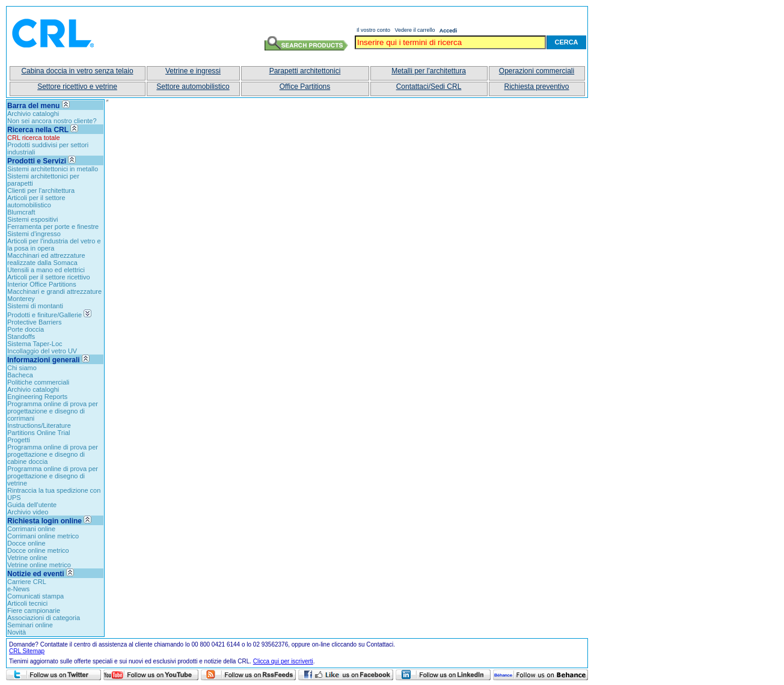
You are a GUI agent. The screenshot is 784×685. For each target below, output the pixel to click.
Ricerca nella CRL (38, 130)
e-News (18, 589)
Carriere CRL (27, 582)
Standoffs (21, 336)
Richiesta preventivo (536, 87)
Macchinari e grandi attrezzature (54, 291)
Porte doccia (26, 329)
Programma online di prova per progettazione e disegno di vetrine (53, 476)
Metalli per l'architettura (429, 71)
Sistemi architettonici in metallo (53, 169)
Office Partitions (305, 87)
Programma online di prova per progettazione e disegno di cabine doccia (53, 454)
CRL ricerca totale (34, 138)
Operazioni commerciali (537, 71)
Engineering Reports (37, 397)
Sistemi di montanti (35, 306)
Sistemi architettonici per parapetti (43, 180)
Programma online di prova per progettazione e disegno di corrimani (53, 411)
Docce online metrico (38, 550)
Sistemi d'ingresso (34, 234)
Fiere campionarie (34, 610)
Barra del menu (33, 106)
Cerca (566, 42)
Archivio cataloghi (33, 114)
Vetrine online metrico (39, 565)
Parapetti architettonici (305, 71)
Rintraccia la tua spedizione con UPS (54, 494)
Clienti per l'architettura (41, 190)
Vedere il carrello (415, 30)
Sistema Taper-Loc (35, 344)
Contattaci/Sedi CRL (429, 87)
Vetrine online (27, 558)
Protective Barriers (34, 322)
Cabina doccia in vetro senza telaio (77, 71)
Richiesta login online (49, 520)
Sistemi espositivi (32, 219)
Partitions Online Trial (39, 433)
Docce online (26, 543)
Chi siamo (22, 368)
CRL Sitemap (27, 651)
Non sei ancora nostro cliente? (52, 121)
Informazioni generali (44, 360)
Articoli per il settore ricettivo (49, 277)
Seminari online (30, 625)
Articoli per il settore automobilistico (36, 201)
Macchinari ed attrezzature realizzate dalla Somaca (46, 259)
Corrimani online (31, 529)
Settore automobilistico (193, 87)
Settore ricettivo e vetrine (77, 87)
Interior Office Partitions (42, 284)
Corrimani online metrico (43, 536)
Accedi (449, 31)
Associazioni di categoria (44, 618)
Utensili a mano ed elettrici (46, 270)
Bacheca (20, 375)
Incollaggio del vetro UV (42, 351)
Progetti (19, 440)
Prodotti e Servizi (37, 161)
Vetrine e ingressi (193, 71)
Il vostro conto (373, 30)
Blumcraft (21, 212)
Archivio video (28, 512)
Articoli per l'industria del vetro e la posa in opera (54, 245)
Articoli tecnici (27, 603)
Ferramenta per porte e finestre (53, 227)
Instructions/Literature (39, 425)
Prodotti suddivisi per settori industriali (48, 148)
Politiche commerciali (38, 382)
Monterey (21, 299)
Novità (17, 632)
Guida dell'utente (32, 505)
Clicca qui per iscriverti (283, 661)
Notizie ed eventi (36, 574)
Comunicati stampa (35, 596)
